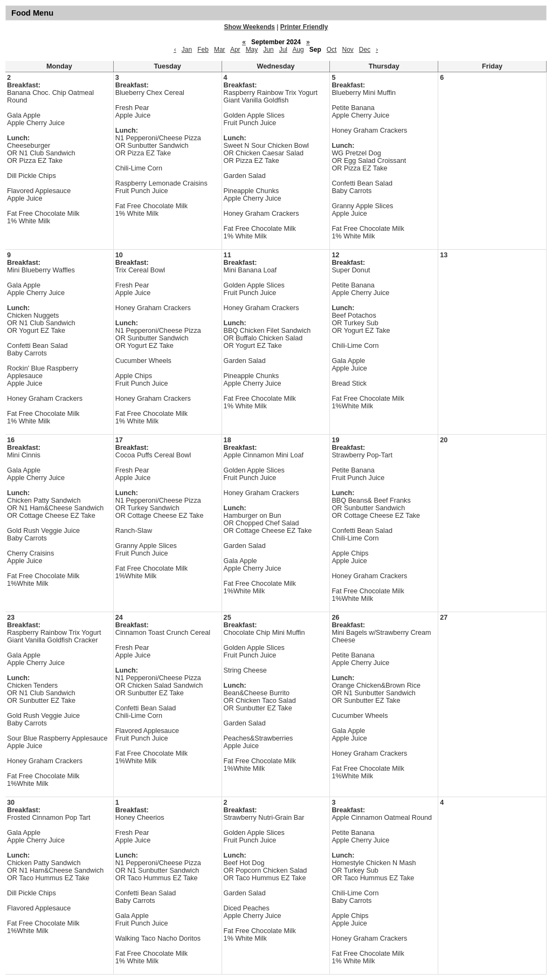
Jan (187, 50)
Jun (268, 50)
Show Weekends (250, 27)
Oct (332, 50)
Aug (298, 50)
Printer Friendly (304, 27)
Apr (235, 50)
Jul (283, 50)
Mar (220, 50)
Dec (365, 50)
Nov (347, 50)
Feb (203, 50)
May (252, 50)
